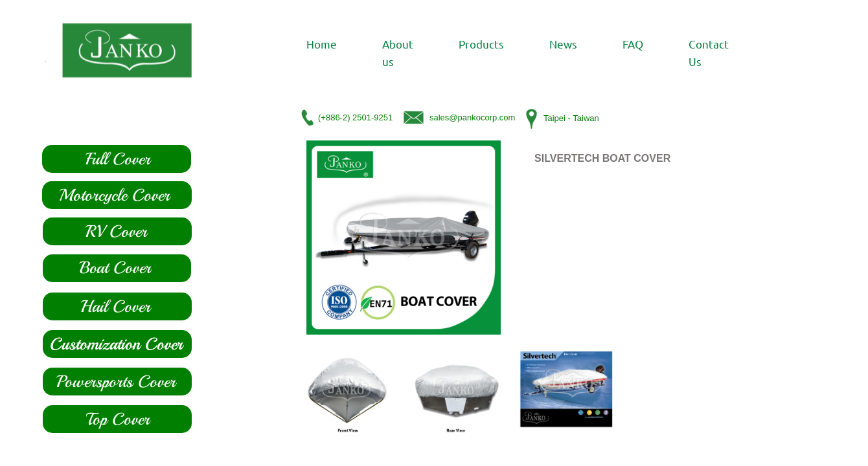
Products (481, 44)
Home (322, 44)
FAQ (633, 44)
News (563, 44)
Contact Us (709, 52)
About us (398, 52)
